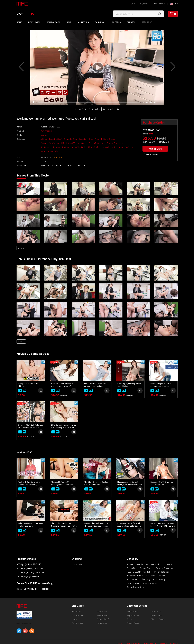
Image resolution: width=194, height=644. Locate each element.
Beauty (77, 139)
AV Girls (116, 22)
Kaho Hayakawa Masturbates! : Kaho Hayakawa (31, 518)
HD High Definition (69, 143)
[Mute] (155, 102)
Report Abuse (133, 610)
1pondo (38, 135)
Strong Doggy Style (104, 147)
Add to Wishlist (151, 154)
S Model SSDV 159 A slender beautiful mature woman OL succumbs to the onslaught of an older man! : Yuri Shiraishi (31, 420)
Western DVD (78, 610)
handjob (54, 143)
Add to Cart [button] (156, 148)
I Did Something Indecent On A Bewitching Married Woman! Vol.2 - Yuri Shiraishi (64, 420)
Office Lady (40, 147)
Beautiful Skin (64, 139)
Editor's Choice (102, 139)
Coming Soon (53, 22)
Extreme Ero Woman (120, 139)
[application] (97, 68)
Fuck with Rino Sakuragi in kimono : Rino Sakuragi (29, 477)
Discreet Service (158, 614)
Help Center (159, 4)
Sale (69, 22)
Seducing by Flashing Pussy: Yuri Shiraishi (129, 379)
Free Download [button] (111, 109)
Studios (131, 22)
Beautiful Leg (49, 139)
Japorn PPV (102, 605)
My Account (156, 610)
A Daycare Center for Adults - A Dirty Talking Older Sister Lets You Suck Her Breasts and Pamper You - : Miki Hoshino (130, 518)
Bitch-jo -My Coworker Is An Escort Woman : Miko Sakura (163, 518)
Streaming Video (85, 147)
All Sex (38, 139)
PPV (32, 14)
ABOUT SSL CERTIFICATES (24, 617)
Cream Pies (87, 139)
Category (147, 22)
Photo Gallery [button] (95, 109)
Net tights (103, 143)
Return (130, 614)
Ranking (99, 22)
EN (174, 4)
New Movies (34, 22)
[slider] (89, 102)
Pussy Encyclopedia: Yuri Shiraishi (29, 379)
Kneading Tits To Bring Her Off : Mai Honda (162, 477)
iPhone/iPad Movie (88, 143)
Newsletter (102, 619)
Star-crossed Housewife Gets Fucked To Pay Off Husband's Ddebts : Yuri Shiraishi (62, 379)
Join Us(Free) (103, 614)
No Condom (126, 143)
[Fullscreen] (160, 102)
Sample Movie (69, 147)
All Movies (83, 22)
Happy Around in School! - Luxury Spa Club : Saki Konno (130, 477)
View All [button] (21, 242)
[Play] (97, 68)
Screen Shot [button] (81, 109)
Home (19, 22)
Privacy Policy (133, 619)
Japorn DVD (77, 605)
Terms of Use (77, 619)
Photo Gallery (54, 147)
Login (132, 4)
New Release (25, 446)
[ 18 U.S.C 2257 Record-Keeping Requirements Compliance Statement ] (147, 637)
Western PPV (103, 610)
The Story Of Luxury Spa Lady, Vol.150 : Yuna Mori (97, 477)
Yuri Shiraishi (40, 131)
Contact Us (156, 605)
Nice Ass (114, 143)
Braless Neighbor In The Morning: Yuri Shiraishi (161, 379)
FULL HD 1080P (41, 143)
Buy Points (144, 4)
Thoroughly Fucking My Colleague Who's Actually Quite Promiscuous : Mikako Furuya (63, 477)
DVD (19, 14)
